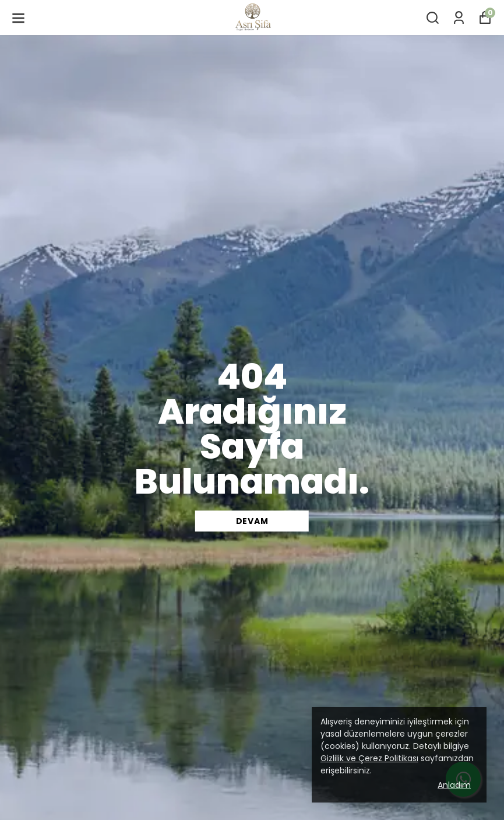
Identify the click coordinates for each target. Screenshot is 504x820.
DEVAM (252, 521)
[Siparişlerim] (459, 18)
